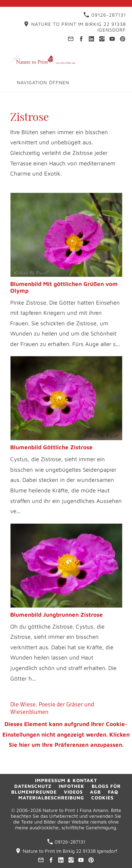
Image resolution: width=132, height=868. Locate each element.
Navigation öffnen (43, 82)
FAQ (113, 792)
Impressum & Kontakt (66, 780)
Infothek (72, 786)
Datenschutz (33, 786)
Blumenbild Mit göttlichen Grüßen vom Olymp (64, 287)
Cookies (102, 798)
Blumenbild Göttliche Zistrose (51, 447)
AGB (95, 792)
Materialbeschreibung (51, 798)
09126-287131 (105, 15)
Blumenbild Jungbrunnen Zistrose (56, 615)
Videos (73, 792)
